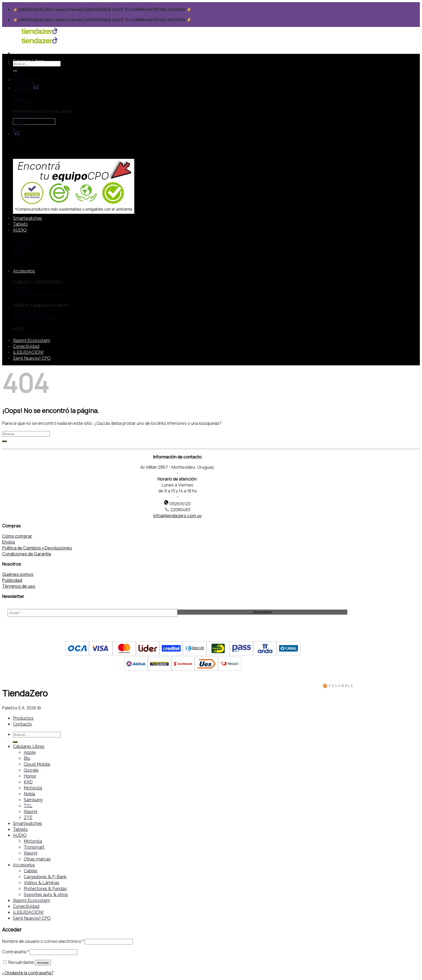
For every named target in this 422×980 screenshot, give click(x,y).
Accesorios (24, 271)
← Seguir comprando (34, 121)
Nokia (29, 794)
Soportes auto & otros (46, 895)
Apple (30, 752)
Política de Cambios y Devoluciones (37, 548)
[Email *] (92, 613)
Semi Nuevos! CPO (32, 358)
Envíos (9, 542)
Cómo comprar (17, 536)
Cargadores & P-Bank (45, 877)
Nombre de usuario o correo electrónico (43, 941)
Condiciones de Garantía (27, 554)
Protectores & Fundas (45, 889)
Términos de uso (19, 586)
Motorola (33, 788)
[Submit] (4, 441)
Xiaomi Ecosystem (32, 340)
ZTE (28, 818)
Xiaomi (30, 812)
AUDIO (20, 230)
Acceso (43, 963)
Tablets (20, 224)
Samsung (33, 800)
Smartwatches (28, 218)
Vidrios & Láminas (42, 883)
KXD (28, 782)
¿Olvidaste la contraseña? (28, 973)
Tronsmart (34, 847)
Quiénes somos (18, 574)
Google (31, 770)
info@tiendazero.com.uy (178, 516)
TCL (28, 806)
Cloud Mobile (37, 764)
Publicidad (12, 580)
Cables (31, 871)
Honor (30, 776)
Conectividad (26, 346)
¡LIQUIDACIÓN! (28, 352)
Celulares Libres (29, 61)
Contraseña (16, 952)
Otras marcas (37, 859)
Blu (27, 758)
